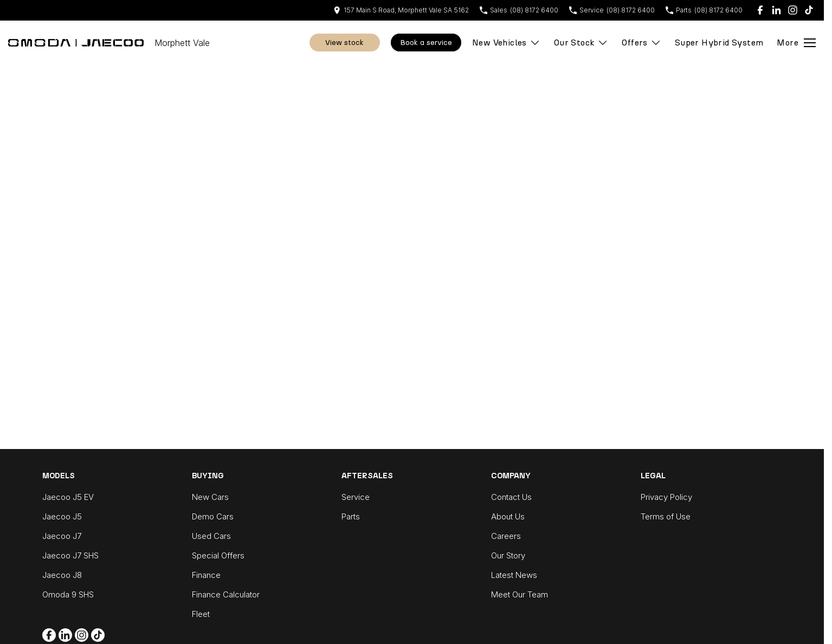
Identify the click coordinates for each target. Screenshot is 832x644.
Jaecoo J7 (62, 536)
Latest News (514, 575)
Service (356, 497)
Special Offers (218, 555)
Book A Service (426, 43)
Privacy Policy (666, 497)
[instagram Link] (793, 10)
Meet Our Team (520, 594)
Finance (206, 575)
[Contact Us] (401, 10)
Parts (351, 516)
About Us (508, 516)
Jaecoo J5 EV (68, 497)
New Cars (210, 497)
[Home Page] (76, 43)
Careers (506, 536)
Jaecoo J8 (62, 575)
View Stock (344, 43)
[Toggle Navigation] (796, 43)
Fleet (201, 614)
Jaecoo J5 (62, 516)
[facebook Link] (760, 10)
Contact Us (511, 497)
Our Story (508, 555)
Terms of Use (666, 516)
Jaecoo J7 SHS (70, 555)
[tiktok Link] (809, 10)
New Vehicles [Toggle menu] (506, 43)
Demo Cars (213, 516)
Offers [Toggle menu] (641, 43)
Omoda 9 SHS (68, 594)
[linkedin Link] (776, 10)
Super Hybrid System (719, 43)
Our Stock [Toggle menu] (581, 43)
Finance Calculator (226, 594)
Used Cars (211, 536)
